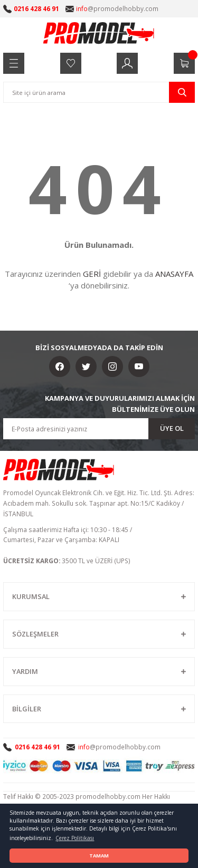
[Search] (99, 92)
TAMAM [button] (99, 856)
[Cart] (184, 63)
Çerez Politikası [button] (75, 838)
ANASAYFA (174, 274)
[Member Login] (127, 63)
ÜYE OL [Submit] (172, 428)
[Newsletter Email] (99, 429)
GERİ (92, 274)
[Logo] (99, 33)
